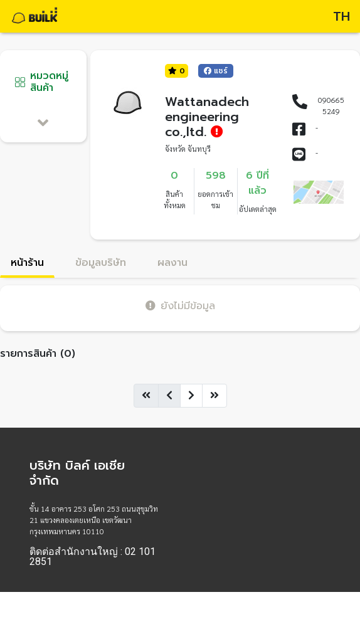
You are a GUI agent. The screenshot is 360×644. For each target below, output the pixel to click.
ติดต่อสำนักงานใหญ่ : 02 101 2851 (93, 557)
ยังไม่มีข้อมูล (180, 306)
